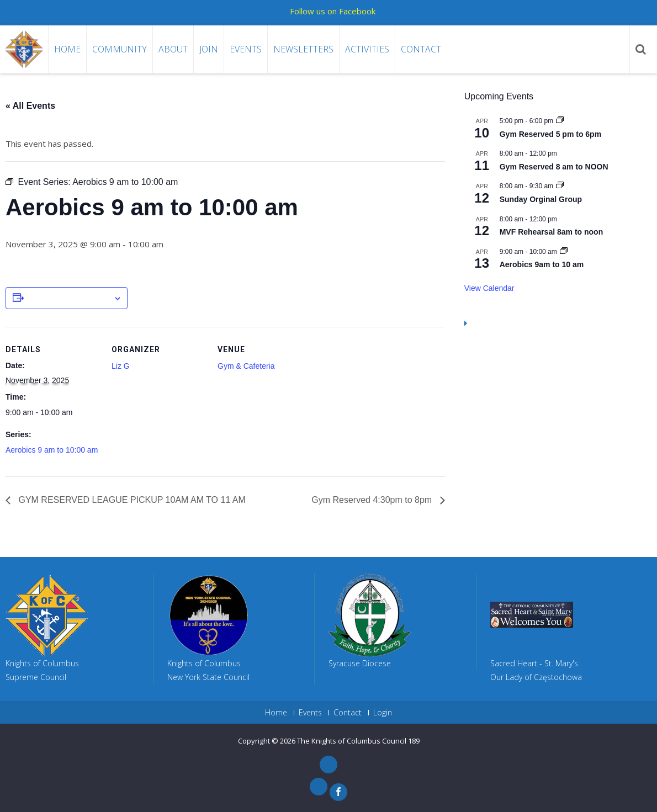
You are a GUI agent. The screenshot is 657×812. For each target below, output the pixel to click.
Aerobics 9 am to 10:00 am (52, 450)
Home (67, 49)
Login (383, 713)
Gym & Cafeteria (246, 366)
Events (246, 49)
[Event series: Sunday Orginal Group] (560, 186)
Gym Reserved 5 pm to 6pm (550, 134)
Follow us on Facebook (333, 11)
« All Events (30, 106)
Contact (421, 49)
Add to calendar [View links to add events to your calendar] (68, 299)
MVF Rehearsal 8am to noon (551, 232)
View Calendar (489, 288)
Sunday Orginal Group (541, 199)
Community (120, 49)
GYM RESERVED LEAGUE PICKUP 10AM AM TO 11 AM (131, 500)
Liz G (121, 366)
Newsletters (303, 49)
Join (209, 49)
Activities (367, 49)
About (173, 49)
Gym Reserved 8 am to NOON (554, 167)
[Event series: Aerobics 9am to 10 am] (564, 252)
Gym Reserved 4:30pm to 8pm (373, 500)
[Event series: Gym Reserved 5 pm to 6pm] (560, 121)
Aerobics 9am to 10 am (542, 264)
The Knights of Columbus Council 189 (358, 741)
